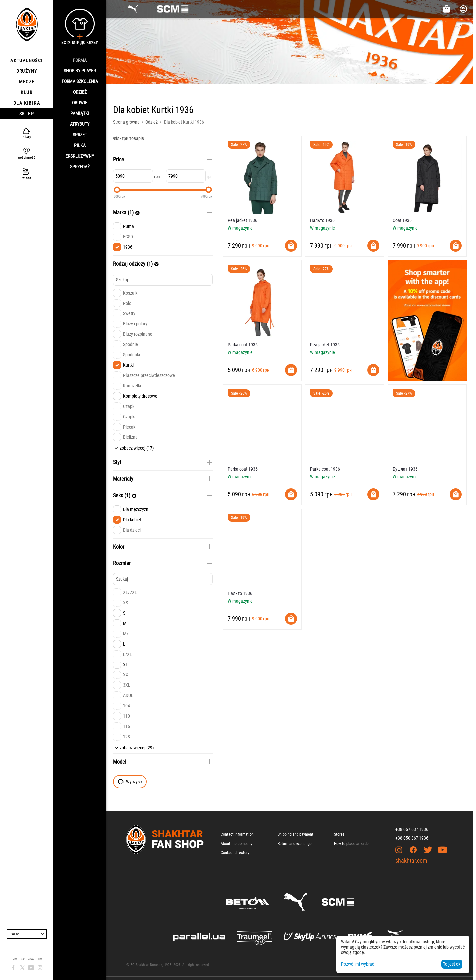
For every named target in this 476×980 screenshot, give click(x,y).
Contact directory (235, 853)
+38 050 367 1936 (412, 838)
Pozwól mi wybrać (357, 964)
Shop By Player (80, 71)
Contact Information (237, 834)
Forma (80, 60)
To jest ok (452, 964)
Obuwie (80, 103)
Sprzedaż (80, 167)
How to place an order (352, 844)
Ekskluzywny (80, 156)
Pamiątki (80, 113)
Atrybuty (80, 124)
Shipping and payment (296, 834)
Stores (339, 834)
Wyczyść (130, 782)
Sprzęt (80, 135)
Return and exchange (295, 844)
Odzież (80, 92)
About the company (237, 844)
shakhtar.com (411, 860)
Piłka (80, 145)
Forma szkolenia (80, 81)
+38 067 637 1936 (412, 829)
